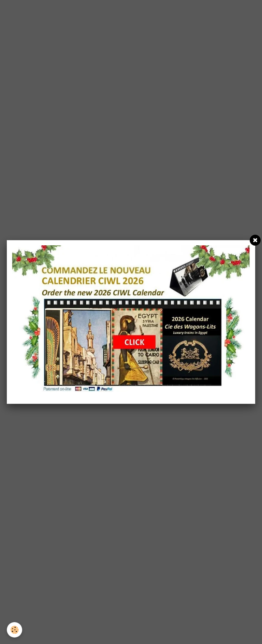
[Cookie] (14, 630)
